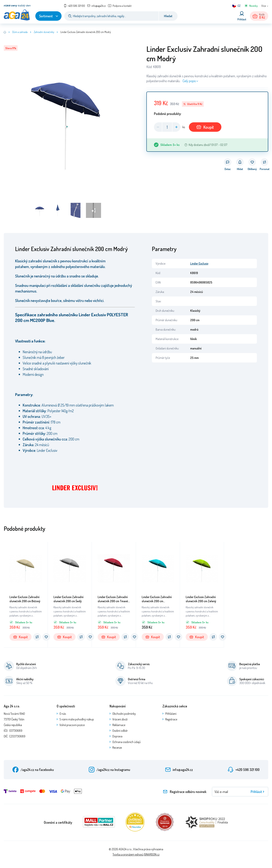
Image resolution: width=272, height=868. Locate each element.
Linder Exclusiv (199, 264)
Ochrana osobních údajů (127, 742)
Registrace (171, 719)
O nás (63, 714)
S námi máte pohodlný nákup (77, 719)
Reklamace (119, 725)
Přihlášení (171, 714)
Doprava (117, 736)
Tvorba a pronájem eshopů (128, 854)
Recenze (117, 748)
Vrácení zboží (120, 719)
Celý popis (189, 81)
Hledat (168, 16)
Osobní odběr (120, 731)
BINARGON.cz (152, 854)
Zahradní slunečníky (44, 32)
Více (264, 6)
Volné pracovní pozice (72, 725)
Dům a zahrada (20, 32)
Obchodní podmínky (124, 714)
